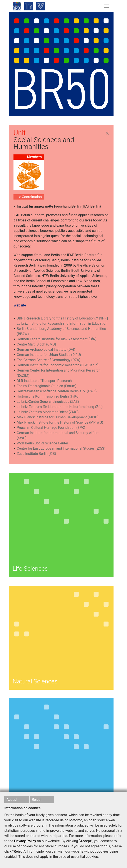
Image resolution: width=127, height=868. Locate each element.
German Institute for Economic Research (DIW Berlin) (58, 365)
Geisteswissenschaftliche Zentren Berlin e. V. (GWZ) (57, 391)
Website (20, 305)
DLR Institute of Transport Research (44, 381)
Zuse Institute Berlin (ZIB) (36, 454)
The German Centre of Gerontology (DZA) (48, 360)
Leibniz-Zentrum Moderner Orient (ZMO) (48, 412)
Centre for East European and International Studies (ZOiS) (61, 448)
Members (34, 157)
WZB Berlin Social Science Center (42, 443)
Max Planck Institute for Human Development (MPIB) (58, 417)
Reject (37, 800)
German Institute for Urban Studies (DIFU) (49, 355)
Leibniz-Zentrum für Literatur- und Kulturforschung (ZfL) (60, 407)
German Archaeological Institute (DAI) (46, 350)
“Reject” (19, 851)
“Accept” (86, 841)
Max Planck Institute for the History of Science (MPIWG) (60, 422)
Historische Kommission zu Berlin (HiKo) (48, 396)
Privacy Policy (25, 841)
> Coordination (30, 197)
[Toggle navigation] (106, 6)
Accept (12, 800)
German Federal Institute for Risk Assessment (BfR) (57, 339)
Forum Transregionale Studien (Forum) (47, 386)
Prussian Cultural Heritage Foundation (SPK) (51, 428)
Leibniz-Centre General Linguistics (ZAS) (48, 402)
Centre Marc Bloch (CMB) (36, 344)
